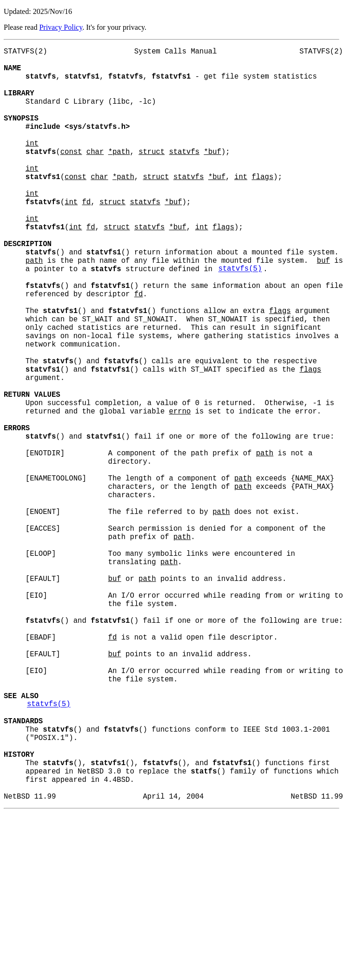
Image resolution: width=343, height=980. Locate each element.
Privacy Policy (61, 27)
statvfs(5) (240, 319)
